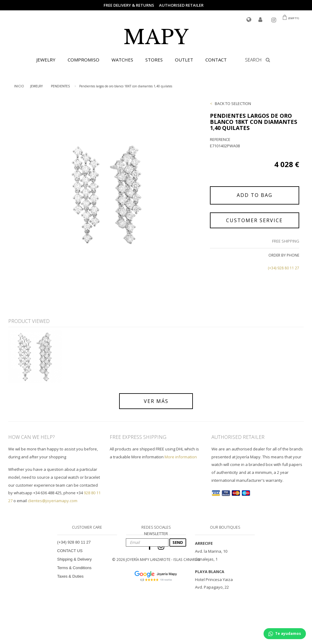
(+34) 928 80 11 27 (284, 268)
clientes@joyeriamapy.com (53, 501)
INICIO (19, 86)
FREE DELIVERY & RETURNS (129, 5)
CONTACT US (70, 551)
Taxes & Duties (71, 576)
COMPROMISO (83, 60)
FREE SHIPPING (286, 241)
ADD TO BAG (255, 195)
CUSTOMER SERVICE (254, 220)
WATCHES (122, 60)
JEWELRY (46, 60)
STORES (154, 60)
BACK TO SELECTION (233, 103)
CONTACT (216, 60)
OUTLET (184, 60)
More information (181, 457)
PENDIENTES (60, 86)
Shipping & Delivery (74, 559)
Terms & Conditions (74, 568)
